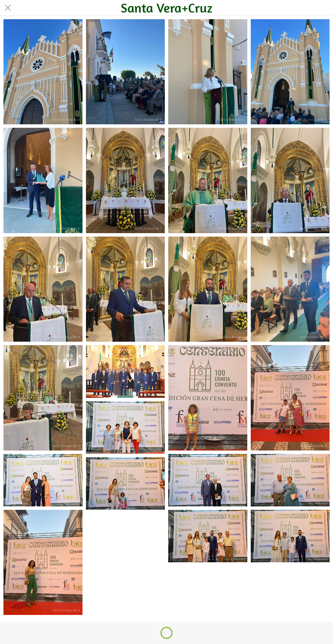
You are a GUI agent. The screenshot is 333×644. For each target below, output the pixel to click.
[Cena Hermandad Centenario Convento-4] (290, 72)
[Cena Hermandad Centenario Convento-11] (208, 289)
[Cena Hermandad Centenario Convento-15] (208, 398)
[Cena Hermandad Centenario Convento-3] (208, 72)
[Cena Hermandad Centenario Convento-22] (125, 483)
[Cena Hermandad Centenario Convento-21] (43, 562)
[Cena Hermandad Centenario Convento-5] (43, 180)
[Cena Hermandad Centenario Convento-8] (290, 180)
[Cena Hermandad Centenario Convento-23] (208, 536)
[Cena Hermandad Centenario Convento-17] (43, 480)
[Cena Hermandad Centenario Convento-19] (208, 480)
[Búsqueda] (311, 8)
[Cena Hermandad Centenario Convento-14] (125, 371)
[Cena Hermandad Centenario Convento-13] (43, 398)
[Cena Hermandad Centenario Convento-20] (290, 480)
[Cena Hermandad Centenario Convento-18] (125, 427)
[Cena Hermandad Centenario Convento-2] (125, 72)
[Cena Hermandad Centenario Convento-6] (125, 180)
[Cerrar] (8, 8)
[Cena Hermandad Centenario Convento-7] (208, 180)
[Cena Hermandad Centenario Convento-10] (125, 289)
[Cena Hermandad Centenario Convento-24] (290, 536)
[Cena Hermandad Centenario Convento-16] (290, 398)
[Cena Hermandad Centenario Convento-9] (43, 289)
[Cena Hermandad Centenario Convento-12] (290, 289)
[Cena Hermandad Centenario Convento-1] (43, 72)
